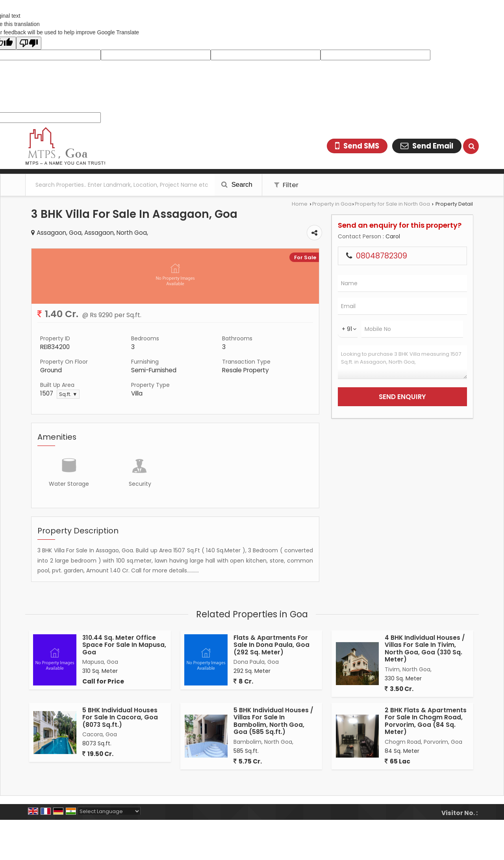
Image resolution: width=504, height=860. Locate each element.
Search (237, 185)
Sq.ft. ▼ (68, 394)
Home (300, 204)
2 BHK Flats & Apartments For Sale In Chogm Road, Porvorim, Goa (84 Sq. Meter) (426, 721)
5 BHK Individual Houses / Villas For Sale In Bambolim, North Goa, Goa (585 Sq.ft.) (273, 721)
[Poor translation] (29, 43)
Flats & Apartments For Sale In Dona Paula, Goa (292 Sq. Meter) (271, 645)
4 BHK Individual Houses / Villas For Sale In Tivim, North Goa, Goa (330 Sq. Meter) (425, 648)
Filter (286, 185)
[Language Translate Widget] (109, 811)
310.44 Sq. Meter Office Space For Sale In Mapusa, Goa (124, 645)
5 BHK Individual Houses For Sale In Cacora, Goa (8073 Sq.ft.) (120, 717)
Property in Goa (332, 204)
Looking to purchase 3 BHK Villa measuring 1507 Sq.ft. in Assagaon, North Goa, (402, 362)
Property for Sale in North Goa (392, 204)
